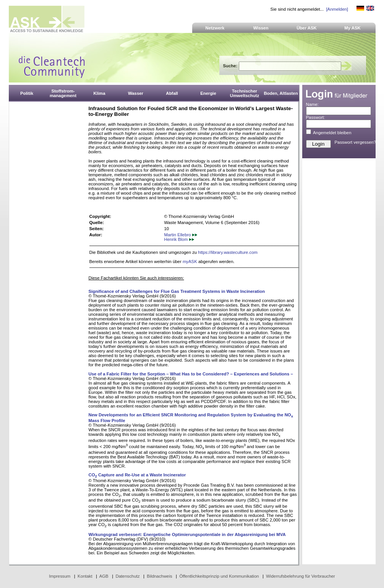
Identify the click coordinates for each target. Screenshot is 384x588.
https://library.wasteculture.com (228, 252)
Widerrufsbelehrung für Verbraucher (301, 576)
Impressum (60, 576)
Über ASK (307, 28)
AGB (104, 576)
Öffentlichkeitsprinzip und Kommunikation (219, 576)
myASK (190, 262)
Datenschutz (127, 576)
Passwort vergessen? (356, 142)
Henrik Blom (179, 239)
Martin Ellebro (181, 235)
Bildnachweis (159, 576)
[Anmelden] (337, 9)
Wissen (261, 28)
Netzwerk (215, 28)
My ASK (352, 28)
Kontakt (85, 576)
